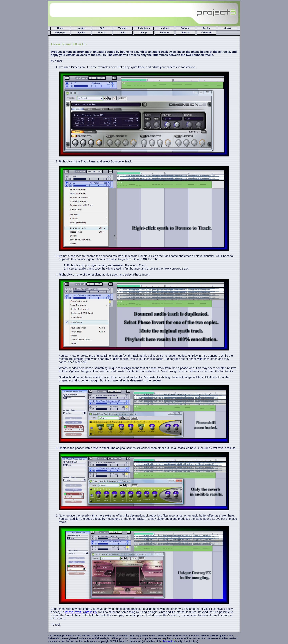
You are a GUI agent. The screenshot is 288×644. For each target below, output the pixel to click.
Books (206, 28)
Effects (102, 32)
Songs (144, 32)
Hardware (165, 28)
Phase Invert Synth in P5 (81, 612)
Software (185, 28)
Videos (227, 28)
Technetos (169, 641)
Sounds (186, 32)
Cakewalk (206, 32)
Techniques (144, 28)
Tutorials (123, 28)
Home (60, 28)
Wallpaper (60, 32)
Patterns (165, 32)
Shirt (123, 32)
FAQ (102, 28)
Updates (81, 28)
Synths (81, 32)
